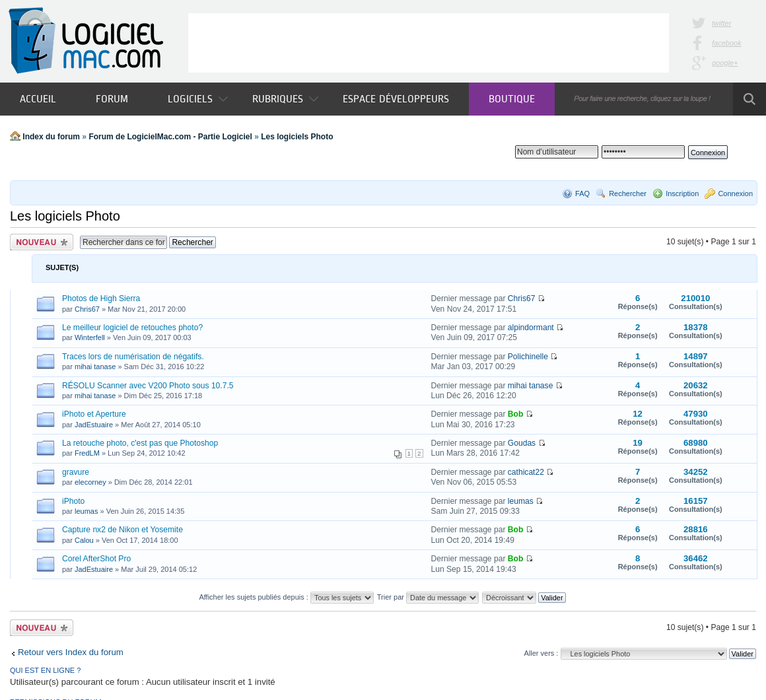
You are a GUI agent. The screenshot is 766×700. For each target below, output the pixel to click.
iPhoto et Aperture (94, 414)
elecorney (90, 482)
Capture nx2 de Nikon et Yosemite (122, 530)
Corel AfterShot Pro (96, 559)
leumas (86, 511)
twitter (721, 23)
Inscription (682, 193)
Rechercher (628, 193)
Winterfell (90, 337)
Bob (516, 414)
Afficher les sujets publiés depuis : (286, 597)
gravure (76, 472)
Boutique (512, 99)
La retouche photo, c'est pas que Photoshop (140, 443)
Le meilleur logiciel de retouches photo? (132, 328)
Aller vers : (541, 653)
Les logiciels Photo (297, 137)
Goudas (522, 443)
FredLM (87, 453)
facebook (727, 43)
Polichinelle (528, 357)
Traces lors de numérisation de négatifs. (133, 357)
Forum (112, 99)
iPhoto (73, 501)
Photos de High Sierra (101, 298)
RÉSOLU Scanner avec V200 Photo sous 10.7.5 (148, 386)
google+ (725, 63)
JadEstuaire (94, 425)
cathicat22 (526, 472)
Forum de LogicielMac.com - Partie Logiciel (170, 137)
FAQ (582, 193)
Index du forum (51, 137)
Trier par (428, 597)
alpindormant (531, 328)
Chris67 (87, 309)
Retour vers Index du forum (71, 652)
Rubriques (285, 99)
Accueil (38, 99)
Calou (84, 540)
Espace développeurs (396, 99)
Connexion (735, 193)
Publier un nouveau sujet (42, 242)
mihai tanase (95, 367)
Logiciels (198, 99)
